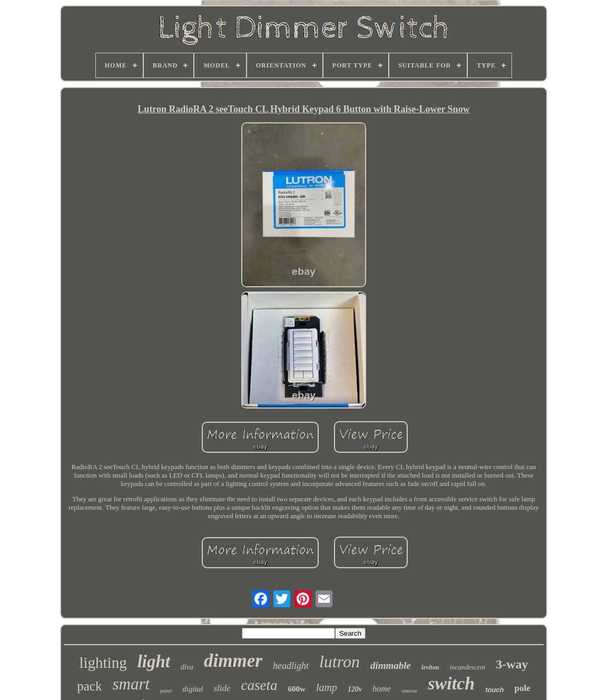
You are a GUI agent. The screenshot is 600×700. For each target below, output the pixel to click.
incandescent (467, 667)
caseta (259, 685)
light (154, 662)
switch (451, 683)
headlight (291, 666)
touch (494, 690)
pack (89, 686)
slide (222, 688)
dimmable (391, 665)
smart (131, 684)
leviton (430, 667)
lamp (327, 687)
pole (523, 688)
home (382, 689)
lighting (103, 663)
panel (166, 691)
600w (297, 689)
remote (410, 691)
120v (355, 689)
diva (187, 667)
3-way (512, 664)
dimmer (233, 661)
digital (193, 689)
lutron (340, 662)
